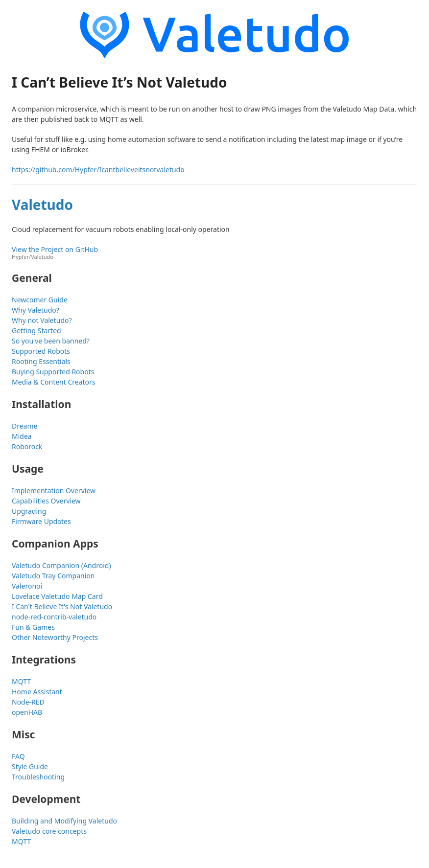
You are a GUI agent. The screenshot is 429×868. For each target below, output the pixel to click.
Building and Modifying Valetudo (64, 821)
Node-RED (28, 702)
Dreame (24, 426)
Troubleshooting (38, 777)
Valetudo (42, 205)
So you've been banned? (51, 341)
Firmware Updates (41, 521)
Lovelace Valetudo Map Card (57, 596)
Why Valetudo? (36, 310)
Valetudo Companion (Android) (61, 565)
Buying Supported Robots (53, 372)
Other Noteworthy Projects (55, 637)
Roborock (27, 446)
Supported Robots (41, 351)
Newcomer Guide (40, 300)
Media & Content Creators (54, 382)
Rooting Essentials (41, 361)
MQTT (21, 681)
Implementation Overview (54, 491)
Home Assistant (37, 692)
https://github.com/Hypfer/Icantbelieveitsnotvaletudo (98, 170)
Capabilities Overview (46, 501)
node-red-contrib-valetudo (54, 617)
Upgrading (29, 511)
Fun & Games (33, 627)
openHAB (27, 712)
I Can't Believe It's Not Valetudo (62, 606)
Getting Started (36, 331)
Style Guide (30, 766)
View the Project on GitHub (214, 253)
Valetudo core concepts (49, 831)
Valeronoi (27, 586)
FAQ (18, 756)
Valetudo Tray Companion (53, 576)
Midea (22, 436)
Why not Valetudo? (42, 320)
